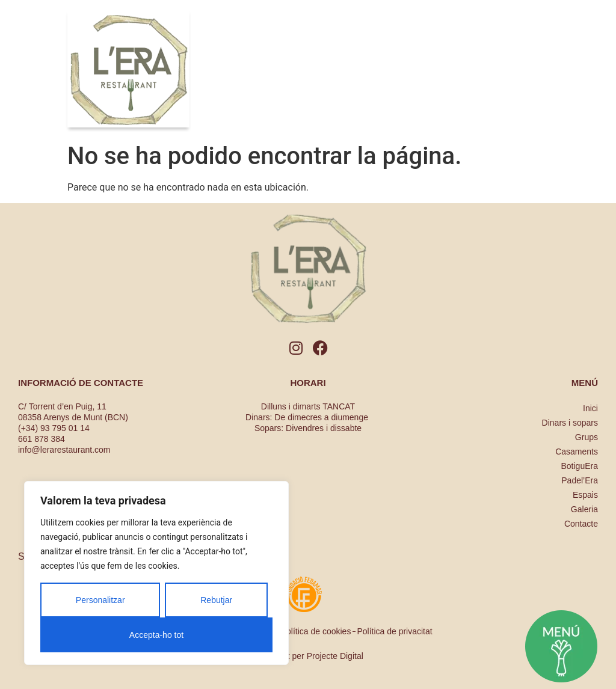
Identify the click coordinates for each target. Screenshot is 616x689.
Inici (590, 408)
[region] (156, 573)
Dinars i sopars (570, 423)
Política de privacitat (394, 631)
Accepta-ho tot (156, 635)
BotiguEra (580, 466)
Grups (587, 437)
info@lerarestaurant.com (64, 450)
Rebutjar (216, 600)
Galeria (584, 509)
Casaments (577, 452)
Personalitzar (100, 600)
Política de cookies (316, 631)
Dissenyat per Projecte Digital (308, 656)
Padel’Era (580, 480)
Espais (585, 495)
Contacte (581, 524)
